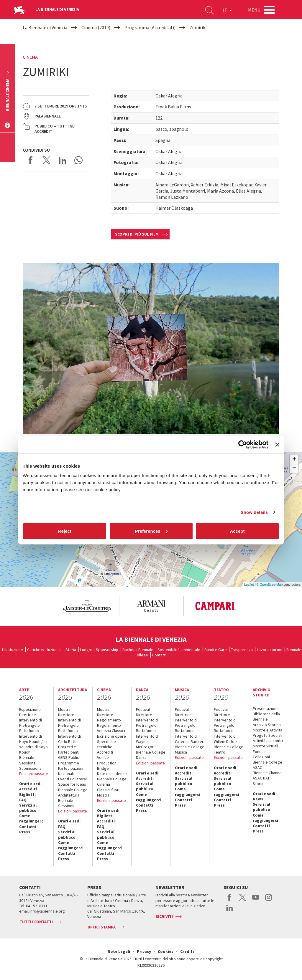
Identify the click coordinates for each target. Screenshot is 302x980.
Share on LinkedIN (63, 160)
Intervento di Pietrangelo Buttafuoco (31, 725)
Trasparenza (242, 650)
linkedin (230, 911)
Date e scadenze (112, 774)
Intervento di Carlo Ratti (69, 739)
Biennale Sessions (27, 760)
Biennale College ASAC (267, 765)
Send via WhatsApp (78, 160)
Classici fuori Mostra (108, 792)
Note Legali (119, 951)
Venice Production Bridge (107, 763)
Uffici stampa (102, 927)
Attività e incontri (268, 741)
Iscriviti (164, 916)
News (258, 799)
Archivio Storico (267, 725)
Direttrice (28, 715)
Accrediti (28, 789)
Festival (143, 709)
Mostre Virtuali (265, 746)
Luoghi (86, 650)
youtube (256, 900)
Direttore (66, 715)
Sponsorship (107, 650)
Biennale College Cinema (112, 782)
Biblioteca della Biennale (266, 716)
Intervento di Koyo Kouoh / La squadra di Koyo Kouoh (33, 744)
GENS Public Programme (69, 760)
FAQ (23, 800)
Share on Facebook (31, 160)
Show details (254, 512)
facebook (230, 900)
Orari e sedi (30, 784)
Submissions (30, 768)
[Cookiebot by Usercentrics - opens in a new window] (243, 445)
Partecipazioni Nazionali (71, 771)
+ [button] (294, 460)
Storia (71, 650)
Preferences (151, 531)
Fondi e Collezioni (261, 754)
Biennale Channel (268, 773)
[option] (87, 606)
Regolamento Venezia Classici (111, 728)
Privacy (144, 951)
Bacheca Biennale (138, 650)
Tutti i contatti (36, 922)
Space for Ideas (72, 784)
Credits (187, 951)
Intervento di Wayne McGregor (147, 741)
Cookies (166, 951)
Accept (237, 531)
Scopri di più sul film (137, 234)
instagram (269, 900)
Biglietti (27, 794)
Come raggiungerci (32, 818)
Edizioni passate (34, 774)
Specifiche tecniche (106, 744)
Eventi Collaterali (73, 779)
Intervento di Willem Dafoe (225, 739)
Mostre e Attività (267, 730)
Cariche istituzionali (44, 650)
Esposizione (30, 709)
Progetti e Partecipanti (69, 749)
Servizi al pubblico (28, 808)
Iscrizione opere (111, 736)
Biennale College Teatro (229, 749)
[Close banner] (277, 445)
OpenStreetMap (271, 585)
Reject (65, 531)
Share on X (47, 160)
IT (227, 10)
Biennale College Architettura (73, 792)
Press (25, 832)
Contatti (159, 655)
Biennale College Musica (190, 749)
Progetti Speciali (267, 735)
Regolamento (109, 720)
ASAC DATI (262, 778)
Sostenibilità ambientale (179, 650)
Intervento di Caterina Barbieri (190, 739)
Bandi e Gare (216, 650)
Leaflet (249, 585)
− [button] (294, 469)
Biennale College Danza (151, 755)
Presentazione (266, 708)
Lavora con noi (270, 650)
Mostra (64, 709)
